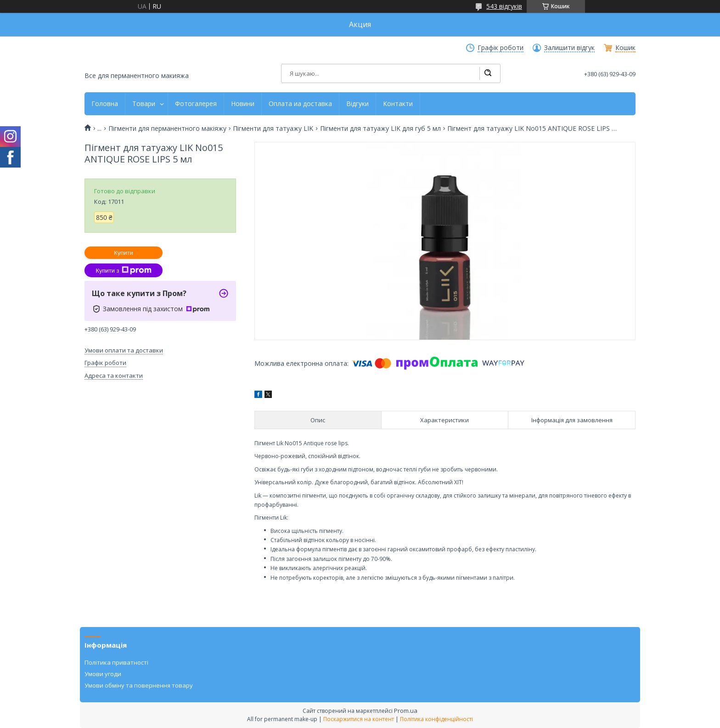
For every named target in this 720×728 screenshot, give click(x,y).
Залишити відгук (569, 48)
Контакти (398, 104)
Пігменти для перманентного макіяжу (167, 129)
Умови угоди (103, 674)
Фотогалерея (196, 104)
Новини (243, 104)
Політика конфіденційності (436, 719)
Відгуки (357, 104)
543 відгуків (504, 6)
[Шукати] (488, 73)
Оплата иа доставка (300, 104)
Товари (144, 104)
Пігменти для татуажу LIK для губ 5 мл (380, 129)
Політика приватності (116, 662)
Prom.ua (406, 711)
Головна (105, 104)
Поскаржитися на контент (359, 719)
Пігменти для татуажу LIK (273, 129)
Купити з (123, 270)
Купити (124, 253)
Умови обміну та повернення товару (139, 685)
